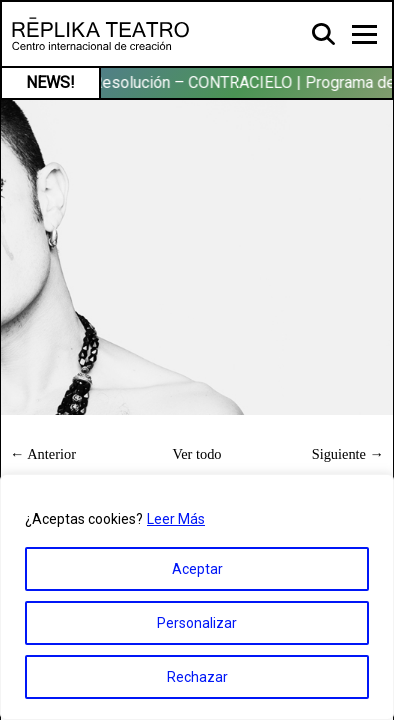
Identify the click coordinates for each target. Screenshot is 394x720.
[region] (197, 597)
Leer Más (176, 519)
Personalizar (197, 623)
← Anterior (43, 454)
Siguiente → (348, 454)
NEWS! (50, 82)
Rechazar (197, 677)
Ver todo (196, 454)
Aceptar (197, 569)
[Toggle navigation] (364, 34)
